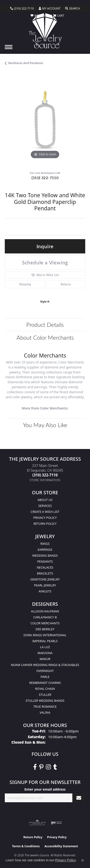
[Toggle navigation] (9, 47)
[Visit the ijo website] (56, 823)
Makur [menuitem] (45, 659)
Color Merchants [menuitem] (45, 623)
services (45, 506)
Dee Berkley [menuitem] (45, 629)
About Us (45, 500)
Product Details (45, 324)
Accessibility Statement (61, 846)
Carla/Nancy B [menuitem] (45, 617)
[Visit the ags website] (37, 823)
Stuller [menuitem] (45, 695)
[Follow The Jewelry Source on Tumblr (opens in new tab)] (55, 767)
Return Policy (45, 524)
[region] (45, 120)
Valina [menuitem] (45, 712)
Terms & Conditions (26, 846)
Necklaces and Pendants (26, 63)
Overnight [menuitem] (45, 671)
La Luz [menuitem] (45, 647)
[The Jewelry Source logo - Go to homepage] (45, 31)
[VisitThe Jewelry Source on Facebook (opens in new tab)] (35, 767)
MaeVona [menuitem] (45, 653)
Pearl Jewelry (45, 585)
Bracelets (45, 573)
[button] (50, 9)
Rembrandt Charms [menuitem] (45, 683)
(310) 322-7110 (45, 178)
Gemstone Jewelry (45, 579)
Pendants (45, 561)
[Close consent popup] (83, 860)
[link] (22, 9)
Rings (45, 544)
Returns (66, 284)
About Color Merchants (45, 337)
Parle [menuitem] (45, 677)
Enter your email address (45, 789)
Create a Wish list (45, 512)
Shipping (25, 284)
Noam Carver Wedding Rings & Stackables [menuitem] (45, 665)
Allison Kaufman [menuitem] (45, 611)
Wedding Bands (45, 555)
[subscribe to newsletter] (79, 798)
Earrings (45, 550)
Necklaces (45, 567)
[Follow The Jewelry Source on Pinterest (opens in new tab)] (41, 767)
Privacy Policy (45, 518)
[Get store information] (45, 480)
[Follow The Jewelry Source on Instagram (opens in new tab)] (48, 767)
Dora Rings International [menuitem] (45, 635)
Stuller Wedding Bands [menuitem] (45, 701)
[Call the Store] (45, 475)
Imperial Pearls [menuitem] (45, 641)
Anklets (45, 591)
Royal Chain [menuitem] (45, 689)
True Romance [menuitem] (45, 707)
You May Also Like (45, 425)
